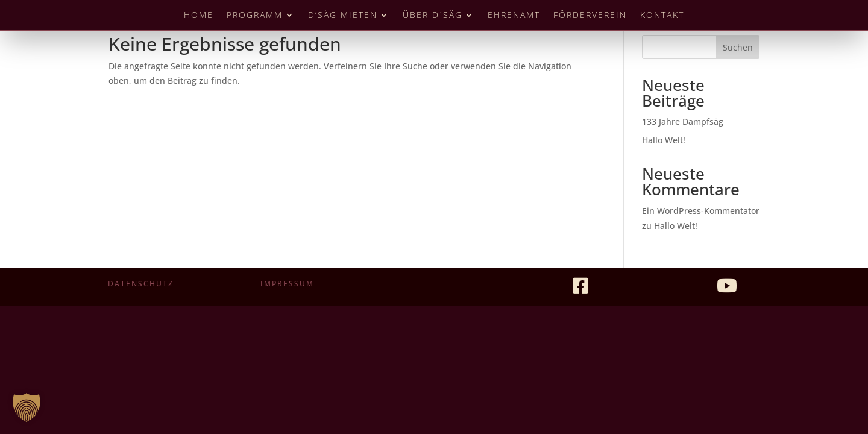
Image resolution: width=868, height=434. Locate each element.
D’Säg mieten (343, 16)
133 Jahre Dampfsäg (683, 121)
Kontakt (662, 16)
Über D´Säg (432, 16)
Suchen (738, 47)
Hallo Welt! (664, 140)
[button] (27, 407)
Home (199, 16)
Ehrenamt (514, 16)
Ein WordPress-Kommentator (701, 211)
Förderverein (590, 16)
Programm (255, 16)
